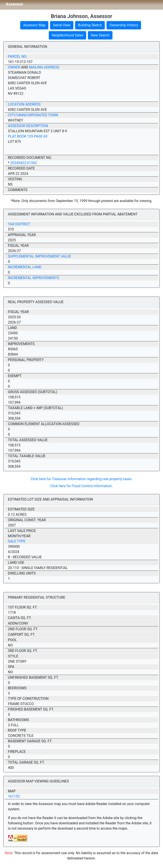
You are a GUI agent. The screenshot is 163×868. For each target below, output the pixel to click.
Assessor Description (28, 126)
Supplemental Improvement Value (40, 256)
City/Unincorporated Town (33, 115)
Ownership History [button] (124, 25)
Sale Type (17, 541)
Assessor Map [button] (34, 25)
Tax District (19, 224)
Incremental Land (25, 267)
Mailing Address (44, 67)
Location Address (24, 104)
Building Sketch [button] (90, 25)
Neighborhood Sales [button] (67, 35)
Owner (14, 67)
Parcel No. (17, 56)
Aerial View (62, 25)
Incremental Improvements (34, 278)
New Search (100, 35)
